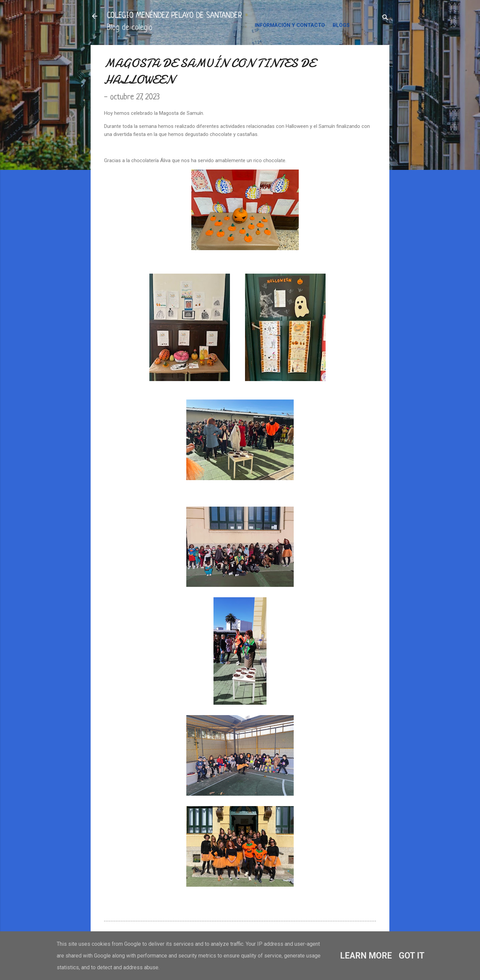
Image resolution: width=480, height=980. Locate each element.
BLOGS (341, 25)
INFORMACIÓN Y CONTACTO (290, 25)
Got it (412, 956)
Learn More (366, 956)
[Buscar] (385, 18)
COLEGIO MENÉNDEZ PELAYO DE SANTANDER (174, 16)
